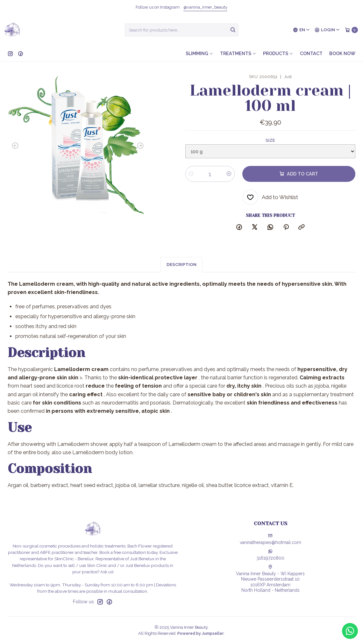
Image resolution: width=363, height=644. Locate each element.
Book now (342, 53)
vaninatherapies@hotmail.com (270, 539)
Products (278, 53)
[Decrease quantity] (191, 174)
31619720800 (270, 555)
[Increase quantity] (229, 174)
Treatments (238, 53)
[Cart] (351, 30)
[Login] (327, 30)
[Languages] (302, 30)
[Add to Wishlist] (270, 197)
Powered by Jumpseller (201, 633)
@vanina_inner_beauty (205, 7)
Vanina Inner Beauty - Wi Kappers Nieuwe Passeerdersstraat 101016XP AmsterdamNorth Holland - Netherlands (270, 579)
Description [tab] (181, 271)
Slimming (199, 53)
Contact (311, 53)
